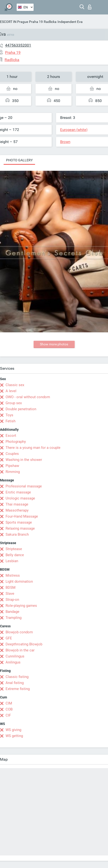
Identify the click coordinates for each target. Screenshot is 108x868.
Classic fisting (17, 677)
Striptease (14, 549)
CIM (9, 703)
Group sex (14, 403)
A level (11, 391)
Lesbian (12, 561)
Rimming (13, 472)
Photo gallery (19, 160)
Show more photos (54, 344)
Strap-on (12, 600)
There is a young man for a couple (33, 448)
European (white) (74, 130)
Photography (16, 442)
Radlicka (50, 22)
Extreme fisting (18, 689)
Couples (12, 454)
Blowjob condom (19, 632)
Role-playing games (21, 606)
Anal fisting (15, 683)
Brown (65, 142)
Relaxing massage (20, 528)
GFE (9, 638)
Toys (9, 415)
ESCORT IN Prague (14, 22)
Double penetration (21, 409)
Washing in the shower (24, 460)
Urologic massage (20, 498)
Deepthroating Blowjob (24, 644)
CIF (8, 715)
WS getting (14, 736)
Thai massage (17, 504)
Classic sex (15, 385)
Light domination (19, 581)
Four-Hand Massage (22, 516)
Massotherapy (17, 510)
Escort (11, 436)
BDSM (11, 588)
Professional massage (24, 486)
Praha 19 (36, 22)
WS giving (13, 730)
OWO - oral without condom (28, 397)
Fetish (11, 421)
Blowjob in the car (20, 650)
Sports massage (19, 522)
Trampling (14, 618)
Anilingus (13, 662)
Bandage (12, 612)
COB (9, 709)
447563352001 (18, 45)
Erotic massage (18, 492)
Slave (10, 594)
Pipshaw (12, 466)
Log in (90, 7)
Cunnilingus (15, 656)
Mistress (13, 575)
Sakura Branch (17, 534)
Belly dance (15, 555)
